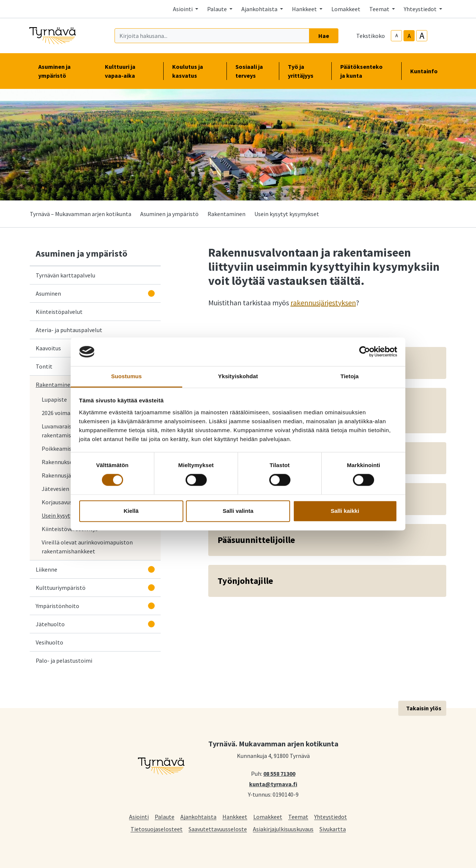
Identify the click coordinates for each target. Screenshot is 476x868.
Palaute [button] (218, 9)
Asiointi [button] (183, 9)
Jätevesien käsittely (67, 489)
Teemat (298, 816)
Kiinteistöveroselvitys (70, 529)
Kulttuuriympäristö (61, 588)
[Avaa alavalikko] (151, 293)
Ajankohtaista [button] (260, 9)
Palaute (165, 816)
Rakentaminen (226, 214)
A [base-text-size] (409, 36)
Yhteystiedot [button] (421, 9)
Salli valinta (238, 511)
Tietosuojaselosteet (157, 829)
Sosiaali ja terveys (249, 71)
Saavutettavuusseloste (218, 829)
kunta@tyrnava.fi (273, 784)
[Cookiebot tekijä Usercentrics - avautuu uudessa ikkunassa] (365, 352)
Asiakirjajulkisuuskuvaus (283, 829)
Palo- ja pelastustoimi (64, 660)
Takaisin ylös (424, 708)
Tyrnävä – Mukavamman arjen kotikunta (81, 214)
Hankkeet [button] (305, 9)
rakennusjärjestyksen (323, 303)
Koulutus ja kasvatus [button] (195, 71)
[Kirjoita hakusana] (212, 36)
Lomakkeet (346, 9)
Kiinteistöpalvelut (59, 312)
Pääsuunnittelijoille (256, 540)
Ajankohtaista (198, 816)
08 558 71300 (279, 773)
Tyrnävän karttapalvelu (67, 275)
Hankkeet (235, 816)
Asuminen (48, 293)
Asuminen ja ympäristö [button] (63, 71)
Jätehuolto (50, 624)
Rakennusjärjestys (65, 475)
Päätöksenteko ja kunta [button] (366, 71)
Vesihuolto (49, 642)
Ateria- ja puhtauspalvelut (69, 330)
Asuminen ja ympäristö (169, 214)
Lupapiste (54, 399)
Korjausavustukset (67, 502)
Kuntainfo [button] (427, 71)
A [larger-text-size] (422, 36)
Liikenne (46, 569)
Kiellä (131, 511)
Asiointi (139, 816)
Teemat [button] (380, 9)
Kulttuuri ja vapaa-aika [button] (129, 71)
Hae (324, 36)
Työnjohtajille (245, 581)
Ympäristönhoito (57, 606)
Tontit (44, 366)
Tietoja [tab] (350, 376)
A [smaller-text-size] (397, 36)
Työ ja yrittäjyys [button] (305, 71)
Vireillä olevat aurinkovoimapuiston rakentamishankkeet (87, 547)
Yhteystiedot (331, 816)
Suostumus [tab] (127, 376)
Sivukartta (333, 829)
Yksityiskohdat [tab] (238, 376)
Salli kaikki (345, 511)
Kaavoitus (48, 348)
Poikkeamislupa (62, 449)
